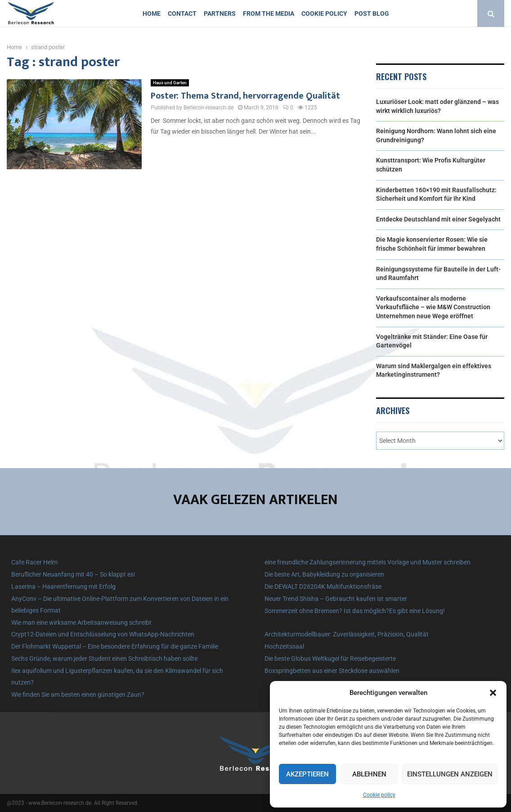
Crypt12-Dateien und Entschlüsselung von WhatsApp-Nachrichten (103, 634)
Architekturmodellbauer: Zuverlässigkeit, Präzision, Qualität (347, 634)
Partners (220, 14)
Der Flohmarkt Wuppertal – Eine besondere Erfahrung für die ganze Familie (115, 646)
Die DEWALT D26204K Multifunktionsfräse (323, 586)
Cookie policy (379, 795)
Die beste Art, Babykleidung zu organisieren (324, 574)
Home (152, 14)
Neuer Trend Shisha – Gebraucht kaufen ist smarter (336, 599)
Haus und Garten (170, 83)
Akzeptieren (307, 774)
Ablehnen (369, 774)
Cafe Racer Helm (34, 562)
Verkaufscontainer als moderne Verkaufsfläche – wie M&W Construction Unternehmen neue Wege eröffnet (433, 307)
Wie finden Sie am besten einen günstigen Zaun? (78, 695)
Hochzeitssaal (284, 646)
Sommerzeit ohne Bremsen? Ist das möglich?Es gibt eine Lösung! (355, 611)
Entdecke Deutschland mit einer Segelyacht (438, 219)
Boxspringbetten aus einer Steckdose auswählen (332, 671)
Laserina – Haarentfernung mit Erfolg (63, 586)
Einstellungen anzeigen (450, 774)
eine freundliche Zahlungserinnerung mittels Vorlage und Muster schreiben (368, 562)
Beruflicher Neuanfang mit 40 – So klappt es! (73, 574)
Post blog (372, 14)
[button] (493, 693)
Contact (182, 14)
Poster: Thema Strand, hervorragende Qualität (245, 96)
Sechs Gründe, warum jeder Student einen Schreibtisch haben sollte (104, 659)
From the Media (269, 14)
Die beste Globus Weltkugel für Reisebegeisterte (330, 659)
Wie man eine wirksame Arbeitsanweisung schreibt (81, 623)
